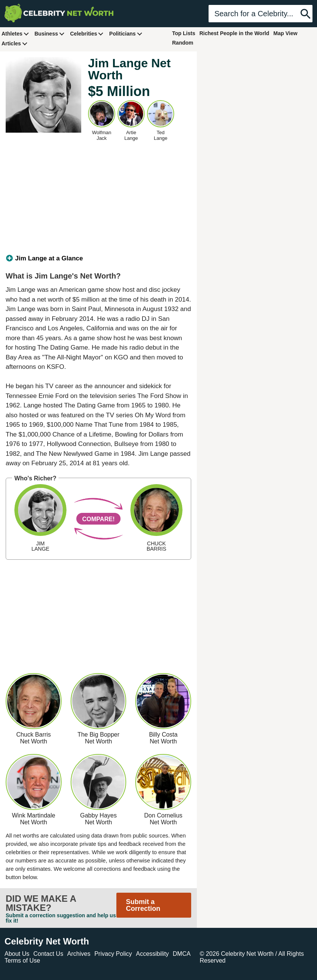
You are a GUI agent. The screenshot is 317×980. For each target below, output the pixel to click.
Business (49, 33)
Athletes (15, 33)
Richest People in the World (234, 33)
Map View (286, 33)
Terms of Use (22, 961)
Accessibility (152, 954)
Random (183, 43)
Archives (79, 954)
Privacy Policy (113, 954)
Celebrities (87, 33)
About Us (17, 954)
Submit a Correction (143, 905)
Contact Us (48, 954)
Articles (15, 43)
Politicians (126, 33)
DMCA (182, 954)
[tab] (98, 259)
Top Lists (184, 33)
